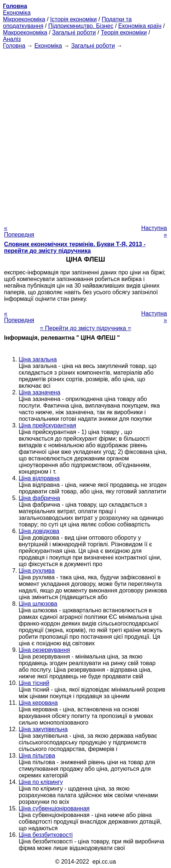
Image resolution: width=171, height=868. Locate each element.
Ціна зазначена (39, 392)
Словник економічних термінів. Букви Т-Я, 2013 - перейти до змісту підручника (75, 247)
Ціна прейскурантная (47, 425)
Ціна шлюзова (38, 604)
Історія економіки (74, 19)
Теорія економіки (124, 32)
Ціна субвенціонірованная (54, 808)
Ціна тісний (34, 683)
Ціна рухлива (37, 571)
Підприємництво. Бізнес (81, 26)
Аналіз (12, 39)
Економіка (17, 13)
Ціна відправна (39, 478)
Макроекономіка (25, 32)
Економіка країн (140, 26)
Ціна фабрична (39, 498)
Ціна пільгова (37, 756)
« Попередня (19, 231)
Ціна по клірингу (41, 782)
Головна (14, 46)
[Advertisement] (85, 135)
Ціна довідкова (39, 531)
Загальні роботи (74, 32)
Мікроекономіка (24, 19)
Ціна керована (38, 703)
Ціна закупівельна (43, 729)
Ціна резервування (44, 650)
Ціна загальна (38, 359)
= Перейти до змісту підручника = (86, 328)
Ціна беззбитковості (46, 835)
